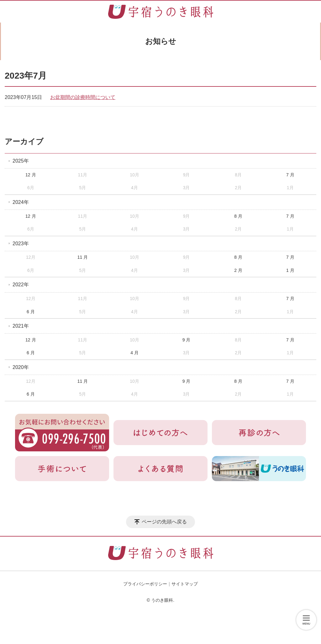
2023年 (21, 244)
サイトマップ (185, 584)
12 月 (31, 175)
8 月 (238, 216)
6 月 (31, 312)
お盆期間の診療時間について (83, 97)
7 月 (290, 175)
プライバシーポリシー (145, 584)
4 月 (134, 353)
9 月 (187, 340)
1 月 (290, 270)
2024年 (21, 202)
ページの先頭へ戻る (164, 522)
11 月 (83, 257)
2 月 (238, 270)
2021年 (21, 326)
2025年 (21, 161)
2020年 (21, 367)
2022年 (21, 285)
